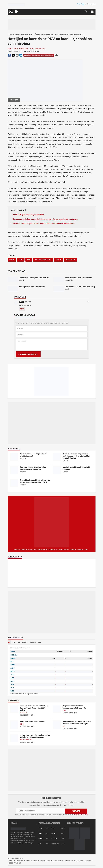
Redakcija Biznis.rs (29, 51)
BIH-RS (25, 642)
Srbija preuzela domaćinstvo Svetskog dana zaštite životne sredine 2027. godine (34, 708)
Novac (53, 833)
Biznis (10, 49)
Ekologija (24, 713)
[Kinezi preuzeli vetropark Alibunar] (14, 724)
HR (19, 642)
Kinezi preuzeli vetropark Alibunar (33, 722)
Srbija (31, 49)
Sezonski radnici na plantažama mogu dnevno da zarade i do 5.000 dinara (44, 224)
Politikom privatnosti (81, 814)
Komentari (20, 297)
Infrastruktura (26, 740)
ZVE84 (21, 302)
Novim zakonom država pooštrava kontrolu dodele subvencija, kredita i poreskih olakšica (76, 456)
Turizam (38, 49)
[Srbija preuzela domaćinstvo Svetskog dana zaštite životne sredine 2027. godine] (14, 709)
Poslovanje (55, 844)
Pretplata (88, 860)
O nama (11, 860)
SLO (14, 642)
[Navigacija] (92, 12)
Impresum (19, 860)
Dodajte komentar (25, 315)
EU (64, 726)
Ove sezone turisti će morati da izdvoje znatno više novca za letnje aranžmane (45, 219)
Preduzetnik (23, 49)
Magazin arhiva (79, 860)
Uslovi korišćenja (58, 860)
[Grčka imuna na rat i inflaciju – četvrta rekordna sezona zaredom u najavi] (57, 724)
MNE (40, 642)
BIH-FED (33, 642)
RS (9, 642)
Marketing (34, 860)
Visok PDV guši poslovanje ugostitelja (29, 215)
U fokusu (54, 838)
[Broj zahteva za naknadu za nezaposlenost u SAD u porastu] (57, 709)
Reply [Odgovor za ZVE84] (22, 309)
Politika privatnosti (45, 860)
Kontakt (26, 860)
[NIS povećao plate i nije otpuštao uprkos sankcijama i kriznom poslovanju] (14, 738)
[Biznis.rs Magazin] (52, 522)
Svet (64, 711)
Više (56, 55)
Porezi (15, 49)
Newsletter (69, 860)
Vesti (44, 49)
